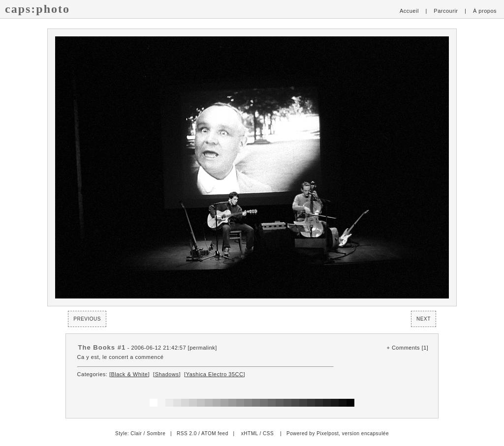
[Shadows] (167, 374)
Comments (406, 348)
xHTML (250, 433)
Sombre (156, 433)
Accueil (409, 11)
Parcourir (446, 11)
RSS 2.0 (187, 433)
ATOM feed (215, 433)
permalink (202, 348)
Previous (87, 319)
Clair (136, 433)
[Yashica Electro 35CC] (215, 374)
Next (424, 319)
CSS (268, 433)
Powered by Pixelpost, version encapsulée (338, 433)
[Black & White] (129, 374)
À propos (485, 11)
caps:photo (37, 9)
